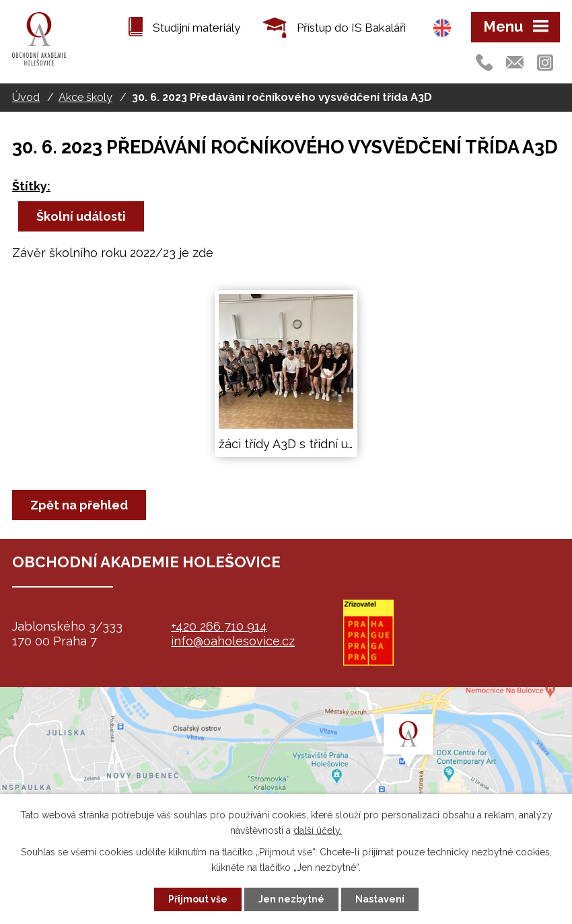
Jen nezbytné (291, 899)
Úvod (26, 97)
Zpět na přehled (79, 505)
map (286, 771)
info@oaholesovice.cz (233, 641)
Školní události (81, 216)
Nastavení (380, 899)
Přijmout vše (198, 899)
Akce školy (85, 97)
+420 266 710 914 (219, 626)
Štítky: (31, 186)
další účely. (318, 830)
